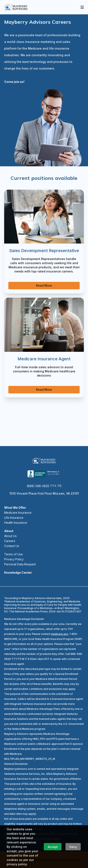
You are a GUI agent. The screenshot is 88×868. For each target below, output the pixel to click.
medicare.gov (59, 634)
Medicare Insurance (18, 513)
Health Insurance (16, 523)
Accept (53, 847)
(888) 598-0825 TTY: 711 (44, 486)
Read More (44, 285)
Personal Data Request (20, 564)
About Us (10, 536)
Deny (73, 847)
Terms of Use (13, 554)
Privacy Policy (14, 559)
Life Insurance (14, 518)
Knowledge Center (18, 573)
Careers (10, 541)
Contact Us (12, 546)
